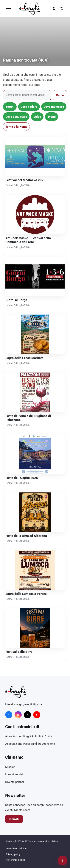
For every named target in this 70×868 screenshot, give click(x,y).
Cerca (60, 95)
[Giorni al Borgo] (35, 276)
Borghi (10, 107)
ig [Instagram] (18, 715)
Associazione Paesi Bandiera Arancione (30, 744)
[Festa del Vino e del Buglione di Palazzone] (35, 392)
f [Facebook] (9, 715)
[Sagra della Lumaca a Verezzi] (35, 570)
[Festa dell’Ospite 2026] (35, 454)
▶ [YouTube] (37, 715)
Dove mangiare (54, 107)
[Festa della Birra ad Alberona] (35, 512)
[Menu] (9, 8)
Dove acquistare (16, 117)
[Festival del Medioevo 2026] (35, 157)
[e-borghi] (30, 8)
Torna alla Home (16, 127)
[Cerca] (27, 95)
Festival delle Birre (19, 652)
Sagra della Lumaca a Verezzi (27, 594)
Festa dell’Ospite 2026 (22, 478)
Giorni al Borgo (16, 300)
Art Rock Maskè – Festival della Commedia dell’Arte (28, 240)
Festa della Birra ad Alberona (26, 536)
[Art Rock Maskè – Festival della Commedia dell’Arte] (35, 215)
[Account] (54, 8)
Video (37, 117)
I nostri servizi (14, 774)
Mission (10, 767)
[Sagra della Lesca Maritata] (35, 334)
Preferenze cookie (16, 860)
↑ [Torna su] (63, 860)
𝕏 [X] (27, 715)
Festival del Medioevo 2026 (25, 180)
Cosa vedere (29, 107)
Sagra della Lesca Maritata (24, 358)
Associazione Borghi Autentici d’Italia (29, 736)
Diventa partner (15, 782)
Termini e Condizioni (17, 849)
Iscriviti (14, 819)
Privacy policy (13, 854)
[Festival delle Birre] (35, 628)
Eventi (52, 117)
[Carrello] (62, 8)
